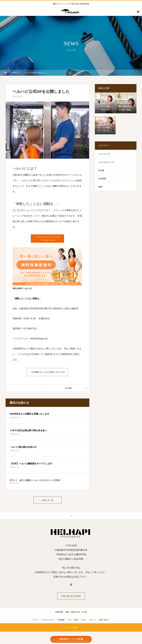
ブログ (83, 621)
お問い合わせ (104, 621)
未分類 (101, 170)
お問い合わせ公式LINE (71, 597)
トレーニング (104, 154)
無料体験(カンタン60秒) (71, 639)
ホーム (36, 621)
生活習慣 (102, 179)
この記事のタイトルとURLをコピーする (47, 372)
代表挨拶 (61, 621)
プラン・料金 (73, 621)
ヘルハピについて (106, 162)
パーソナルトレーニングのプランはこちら (47, 239)
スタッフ (92, 621)
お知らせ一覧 (47, 501)
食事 (100, 187)
